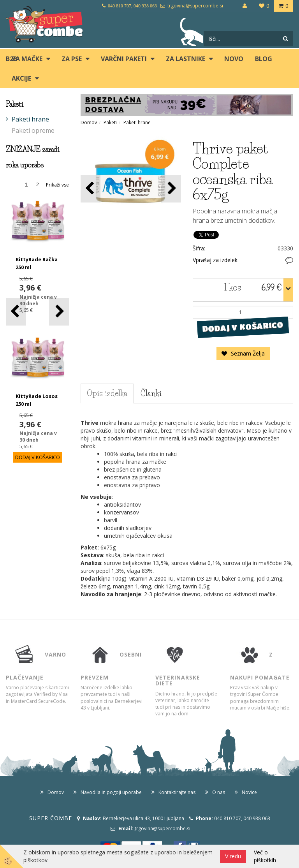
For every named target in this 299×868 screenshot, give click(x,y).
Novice (249, 792)
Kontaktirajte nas (177, 792)
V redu (233, 856)
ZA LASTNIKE (186, 59)
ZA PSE (72, 59)
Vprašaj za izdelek (215, 260)
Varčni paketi (124, 59)
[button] (59, 312)
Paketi (110, 122)
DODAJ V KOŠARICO (243, 327)
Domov (89, 122)
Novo (234, 59)
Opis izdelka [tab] (107, 393)
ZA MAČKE (27, 59)
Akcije (21, 78)
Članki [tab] (151, 393)
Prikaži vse (57, 185)
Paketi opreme (33, 130)
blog (264, 59)
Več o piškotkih (265, 856)
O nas (219, 792)
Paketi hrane (30, 119)
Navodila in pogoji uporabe (111, 792)
